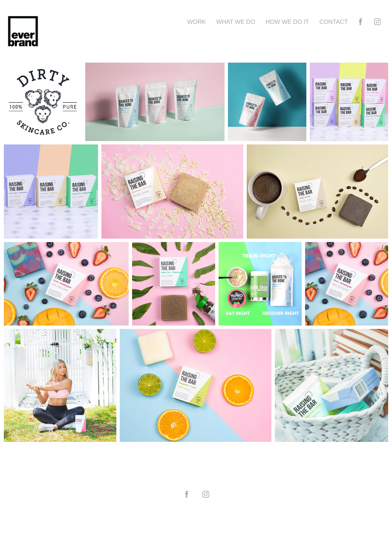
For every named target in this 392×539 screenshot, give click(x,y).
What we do (236, 22)
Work (197, 22)
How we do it (287, 22)
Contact (334, 22)
